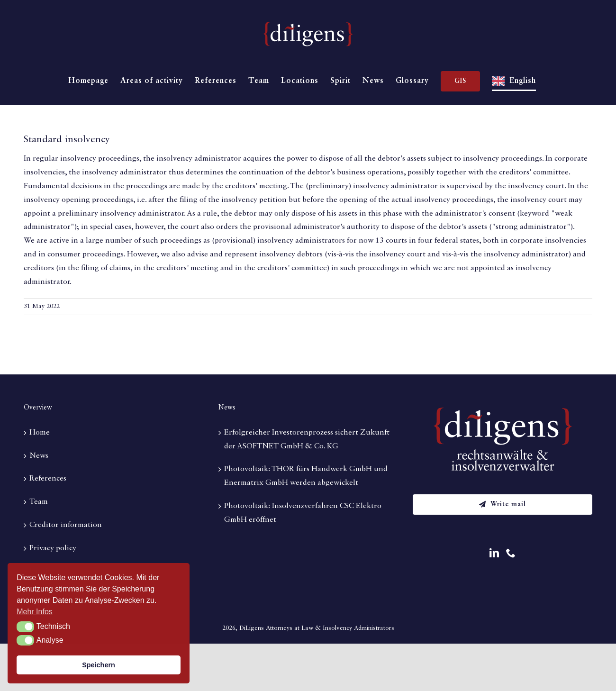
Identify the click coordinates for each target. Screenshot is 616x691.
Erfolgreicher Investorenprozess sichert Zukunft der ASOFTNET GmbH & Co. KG (307, 440)
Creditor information (66, 525)
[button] (25, 627)
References (48, 479)
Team (39, 502)
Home (40, 433)
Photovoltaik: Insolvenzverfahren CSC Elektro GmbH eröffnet (303, 513)
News (39, 456)
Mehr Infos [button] (35, 612)
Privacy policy (53, 548)
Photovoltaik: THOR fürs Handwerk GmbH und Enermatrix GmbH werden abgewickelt (306, 476)
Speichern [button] (99, 665)
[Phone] (511, 553)
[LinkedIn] (494, 553)
